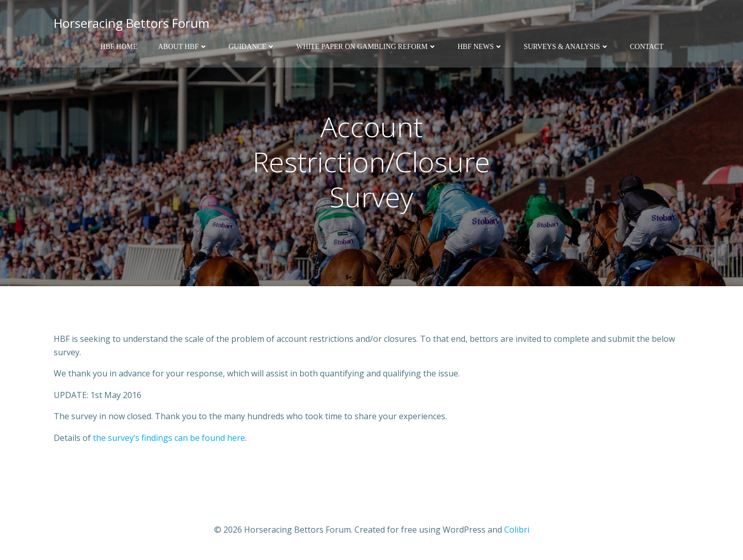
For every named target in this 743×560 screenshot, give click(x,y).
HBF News (480, 47)
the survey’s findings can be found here (169, 438)
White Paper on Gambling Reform (367, 47)
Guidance (252, 47)
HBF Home (119, 47)
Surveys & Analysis (567, 47)
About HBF (183, 47)
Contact (647, 47)
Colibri (517, 530)
